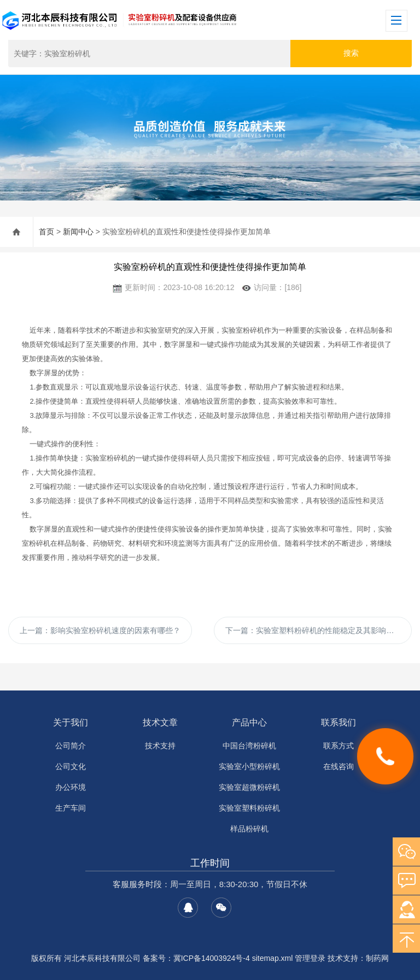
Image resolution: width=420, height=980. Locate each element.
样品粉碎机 (249, 829)
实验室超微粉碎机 (249, 787)
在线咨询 (339, 766)
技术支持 (160, 746)
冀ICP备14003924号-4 (212, 958)
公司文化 (71, 766)
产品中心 (249, 722)
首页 (46, 232)
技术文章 (160, 722)
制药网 (377, 958)
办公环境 (71, 787)
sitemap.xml (273, 958)
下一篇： (313, 630)
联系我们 (339, 722)
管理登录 (310, 958)
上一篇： (100, 630)
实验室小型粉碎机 (249, 766)
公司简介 (71, 746)
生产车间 (71, 808)
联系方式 (339, 746)
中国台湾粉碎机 (249, 746)
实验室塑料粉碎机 (249, 808)
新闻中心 (78, 232)
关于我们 (71, 722)
